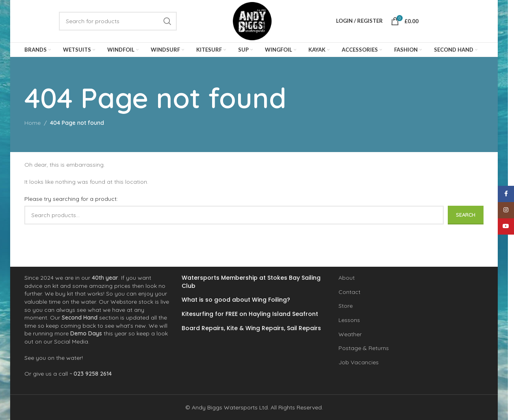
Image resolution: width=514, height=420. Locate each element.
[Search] (118, 21)
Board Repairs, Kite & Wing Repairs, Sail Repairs (251, 328)
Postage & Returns (364, 348)
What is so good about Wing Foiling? (236, 300)
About (347, 278)
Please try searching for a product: (71, 199)
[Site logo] (252, 21)
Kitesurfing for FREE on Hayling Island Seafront (250, 314)
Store (346, 306)
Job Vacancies (359, 362)
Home (33, 123)
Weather (350, 334)
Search (466, 215)
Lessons (349, 320)
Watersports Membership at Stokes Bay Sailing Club (251, 282)
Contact (349, 292)
